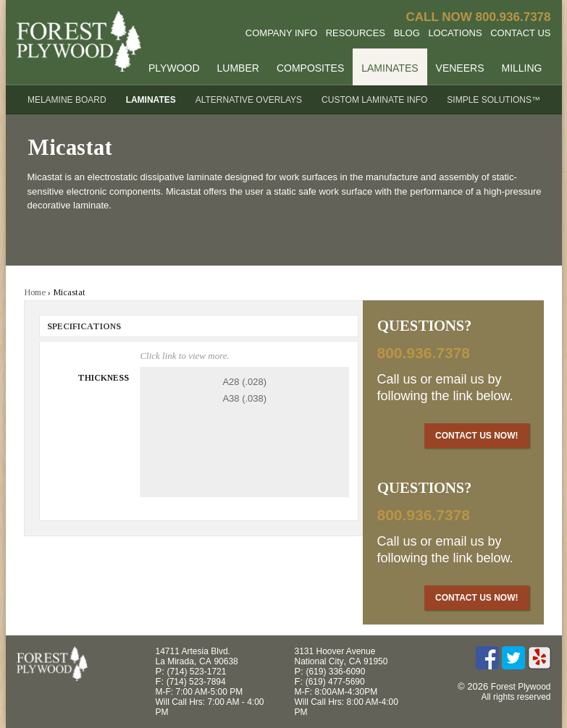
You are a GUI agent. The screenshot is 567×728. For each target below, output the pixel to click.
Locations (455, 33)
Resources (356, 33)
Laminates (390, 68)
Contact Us (520, 33)
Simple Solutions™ (493, 100)
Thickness (103, 378)
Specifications (84, 326)
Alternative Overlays (249, 100)
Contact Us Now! (476, 436)
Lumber (238, 68)
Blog (407, 33)
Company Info (281, 33)
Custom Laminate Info (374, 100)
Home (35, 292)
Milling (521, 68)
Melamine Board (67, 100)
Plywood (174, 68)
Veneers (460, 68)
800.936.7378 (513, 17)
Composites (310, 68)
